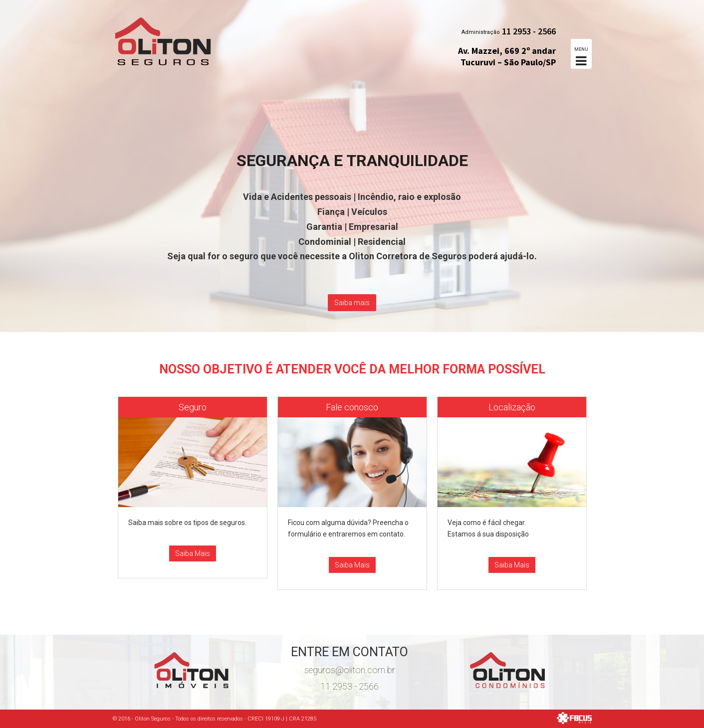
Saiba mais (352, 303)
